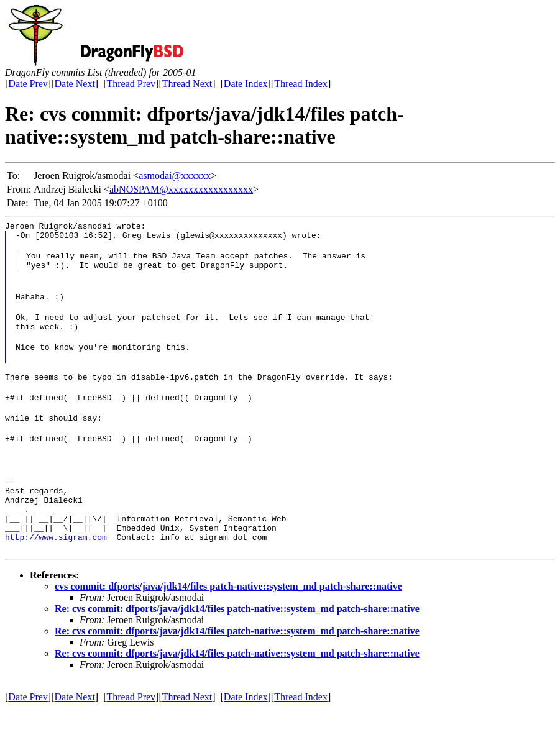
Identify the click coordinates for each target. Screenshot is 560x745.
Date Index (246, 84)
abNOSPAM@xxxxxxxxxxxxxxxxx (181, 189)
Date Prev (28, 84)
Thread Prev (131, 84)
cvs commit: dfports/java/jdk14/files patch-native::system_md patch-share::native (228, 624)
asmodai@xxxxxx (175, 176)
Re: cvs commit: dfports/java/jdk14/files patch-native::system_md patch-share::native (237, 646)
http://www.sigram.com (56, 574)
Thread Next (187, 84)
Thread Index (301, 84)
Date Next (75, 84)
